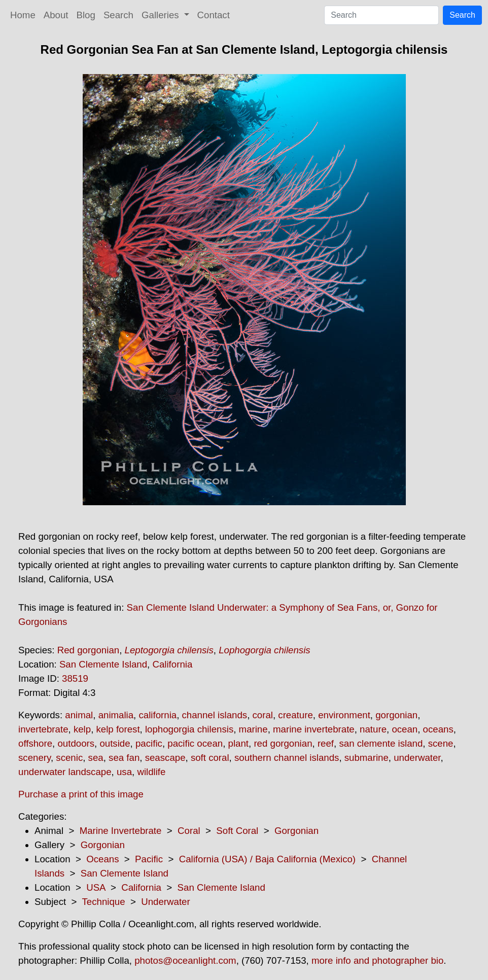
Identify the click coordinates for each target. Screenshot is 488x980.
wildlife (151, 772)
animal (79, 715)
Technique (104, 902)
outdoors (76, 743)
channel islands (215, 715)
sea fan (124, 758)
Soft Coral (237, 831)
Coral (189, 831)
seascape (165, 758)
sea (96, 758)
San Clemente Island (103, 664)
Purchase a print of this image (81, 794)
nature (373, 729)
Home (23, 15)
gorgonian (396, 715)
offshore (35, 743)
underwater (417, 758)
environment (344, 715)
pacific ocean (195, 743)
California (172, 664)
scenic (69, 758)
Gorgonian (297, 831)
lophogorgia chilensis (189, 729)
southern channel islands (287, 758)
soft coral (210, 758)
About (56, 15)
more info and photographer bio (377, 960)
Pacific (149, 859)
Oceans (102, 859)
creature (295, 715)
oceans (438, 729)
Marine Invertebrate (121, 831)
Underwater (165, 902)
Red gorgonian (88, 650)
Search (118, 15)
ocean (405, 729)
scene (441, 743)
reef (326, 743)
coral (263, 715)
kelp (82, 729)
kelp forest (118, 729)
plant (238, 743)
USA (96, 887)
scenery (34, 758)
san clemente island (381, 743)
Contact (214, 15)
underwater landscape (65, 772)
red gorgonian (283, 743)
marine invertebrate (314, 729)
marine (253, 729)
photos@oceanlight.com (185, 960)
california (158, 715)
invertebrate (43, 729)
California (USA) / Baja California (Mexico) (267, 859)
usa (124, 772)
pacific (149, 743)
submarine (367, 758)
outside (115, 743)
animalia (116, 715)
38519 (75, 678)
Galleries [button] (162, 15)
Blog (86, 15)
